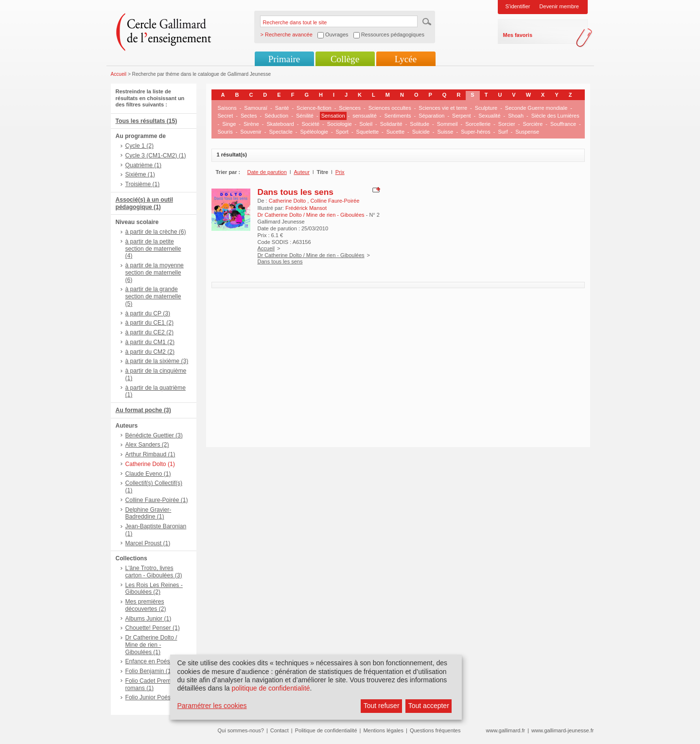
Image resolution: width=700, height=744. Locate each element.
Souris (225, 132)
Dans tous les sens (296, 192)
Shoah (516, 116)
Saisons (227, 108)
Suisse (445, 132)
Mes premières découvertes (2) (146, 605)
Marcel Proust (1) (148, 543)
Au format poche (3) (143, 410)
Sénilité (305, 116)
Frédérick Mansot (306, 208)
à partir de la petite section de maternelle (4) (153, 249)
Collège (345, 59)
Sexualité (489, 116)
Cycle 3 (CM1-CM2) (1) (156, 156)
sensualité (365, 116)
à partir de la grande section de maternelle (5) (153, 296)
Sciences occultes (390, 108)
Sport (342, 132)
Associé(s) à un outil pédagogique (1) (144, 203)
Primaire (284, 59)
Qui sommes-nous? (241, 730)
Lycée (406, 59)
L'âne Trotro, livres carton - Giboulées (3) (154, 572)
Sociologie (340, 124)
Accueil (119, 74)
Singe (229, 124)
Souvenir (251, 132)
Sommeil (447, 124)
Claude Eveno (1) (148, 474)
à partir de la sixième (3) (157, 361)
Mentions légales (383, 730)
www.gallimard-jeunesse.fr (562, 730)
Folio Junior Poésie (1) (155, 697)
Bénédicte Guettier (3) (154, 435)
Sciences (350, 108)
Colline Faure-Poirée (335, 201)
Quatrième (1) (144, 165)
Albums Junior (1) (149, 619)
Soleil (366, 124)
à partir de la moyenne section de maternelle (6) (155, 273)
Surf (503, 132)
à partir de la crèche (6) (156, 232)
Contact (280, 730)
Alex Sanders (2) (147, 445)
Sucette (395, 132)
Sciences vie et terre (443, 108)
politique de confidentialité (271, 688)
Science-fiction (314, 108)
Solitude (420, 124)
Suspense (527, 132)
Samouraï (256, 108)
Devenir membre (559, 6)
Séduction (276, 116)
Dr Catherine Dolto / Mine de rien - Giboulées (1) (151, 645)
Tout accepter (429, 706)
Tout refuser (382, 706)
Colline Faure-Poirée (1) (157, 500)
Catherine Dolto (288, 201)
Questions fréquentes (435, 730)
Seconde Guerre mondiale (536, 108)
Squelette (367, 132)
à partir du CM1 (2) (150, 342)
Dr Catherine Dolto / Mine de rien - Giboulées (311, 255)
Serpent (462, 116)
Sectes (249, 116)
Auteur (301, 172)
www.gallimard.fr (506, 730)
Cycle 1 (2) (140, 146)
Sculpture (486, 108)
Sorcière (533, 124)
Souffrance (563, 124)
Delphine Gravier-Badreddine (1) (149, 513)
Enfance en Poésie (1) (155, 661)
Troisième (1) (143, 184)
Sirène (251, 124)
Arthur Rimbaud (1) (150, 454)
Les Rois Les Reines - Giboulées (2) (154, 589)
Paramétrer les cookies (212, 706)
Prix (340, 172)
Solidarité (391, 124)
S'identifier (518, 6)
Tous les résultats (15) (147, 121)
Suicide (421, 132)
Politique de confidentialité (326, 730)
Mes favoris (518, 35)
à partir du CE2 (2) (149, 332)
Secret (226, 116)
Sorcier (507, 124)
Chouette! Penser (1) (153, 628)
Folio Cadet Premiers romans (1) (153, 684)
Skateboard (280, 124)
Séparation (431, 116)
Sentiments (397, 116)
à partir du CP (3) (148, 313)
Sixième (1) (140, 174)
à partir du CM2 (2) (150, 352)
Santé (282, 108)
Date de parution (267, 172)
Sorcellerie (478, 124)
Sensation (333, 116)
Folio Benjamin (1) (149, 671)
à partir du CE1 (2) (149, 323)
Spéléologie (314, 132)
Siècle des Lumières (555, 116)
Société (310, 124)
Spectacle (280, 132)
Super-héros (476, 132)
